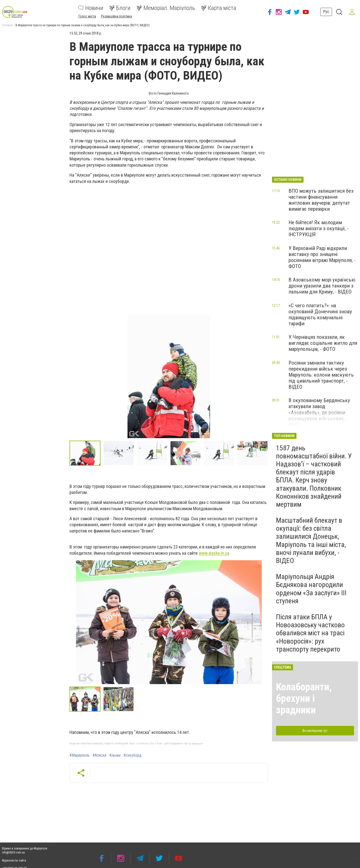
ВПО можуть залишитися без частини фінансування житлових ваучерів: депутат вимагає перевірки (321, 200)
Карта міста (219, 8)
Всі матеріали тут (315, 731)
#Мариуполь (79, 755)
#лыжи (115, 755)
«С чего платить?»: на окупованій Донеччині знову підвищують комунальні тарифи (320, 315)
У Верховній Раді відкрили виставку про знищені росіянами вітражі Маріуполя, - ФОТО (322, 257)
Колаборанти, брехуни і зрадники (304, 698)
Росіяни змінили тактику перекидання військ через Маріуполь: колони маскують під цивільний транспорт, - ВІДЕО (321, 375)
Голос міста (87, 16)
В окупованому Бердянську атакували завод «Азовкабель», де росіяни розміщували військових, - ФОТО (319, 412)
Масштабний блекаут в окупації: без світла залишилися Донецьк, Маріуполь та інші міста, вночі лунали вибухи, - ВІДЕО (311, 540)
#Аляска (99, 755)
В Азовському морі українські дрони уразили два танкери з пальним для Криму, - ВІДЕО (322, 286)
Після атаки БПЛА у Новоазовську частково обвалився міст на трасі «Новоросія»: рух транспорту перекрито (310, 633)
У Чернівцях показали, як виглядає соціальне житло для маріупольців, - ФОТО (323, 343)
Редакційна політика (116, 16)
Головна (7, 25)
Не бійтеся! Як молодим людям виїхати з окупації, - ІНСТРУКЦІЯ (318, 228)
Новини (91, 8)
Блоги (120, 8)
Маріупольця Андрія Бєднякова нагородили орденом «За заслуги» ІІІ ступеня (311, 589)
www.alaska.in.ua (214, 553)
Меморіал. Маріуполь (166, 8)
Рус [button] (324, 12)
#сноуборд (132, 755)
